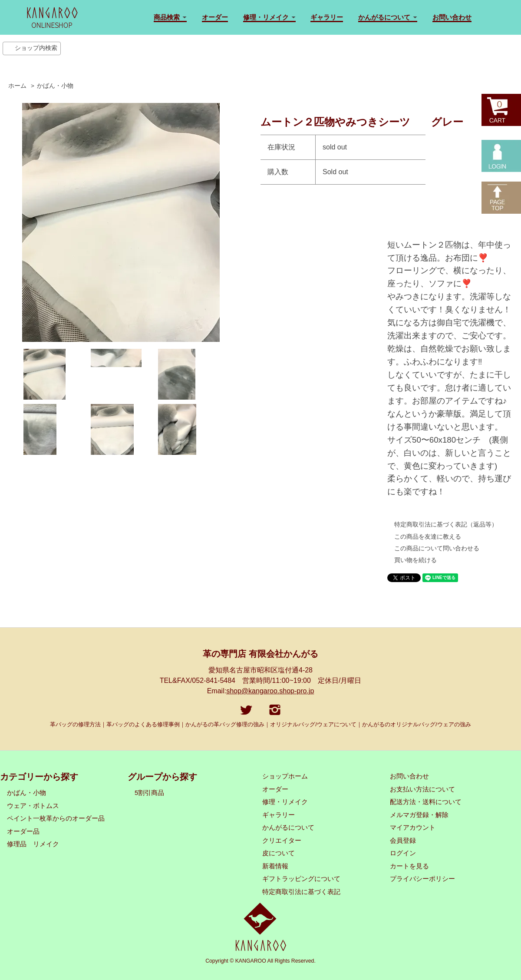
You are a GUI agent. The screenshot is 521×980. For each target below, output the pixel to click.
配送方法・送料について (426, 802)
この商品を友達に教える (428, 536)
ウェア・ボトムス (33, 806)
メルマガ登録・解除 (419, 815)
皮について (279, 853)
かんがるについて (288, 828)
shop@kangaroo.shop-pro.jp (270, 691)
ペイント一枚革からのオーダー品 (56, 818)
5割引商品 (149, 793)
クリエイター (282, 841)
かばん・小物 (55, 86)
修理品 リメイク (33, 844)
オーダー (215, 17)
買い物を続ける (415, 560)
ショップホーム (285, 776)
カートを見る (409, 866)
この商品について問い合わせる (437, 548)
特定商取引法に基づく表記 (301, 892)
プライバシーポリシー (422, 879)
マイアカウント (413, 828)
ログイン (403, 853)
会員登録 (403, 841)
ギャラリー (327, 17)
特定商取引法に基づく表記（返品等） (446, 524)
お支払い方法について (422, 789)
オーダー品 (23, 831)
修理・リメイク (285, 802)
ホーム (17, 86)
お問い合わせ (452, 17)
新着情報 (275, 866)
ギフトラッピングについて (301, 879)
